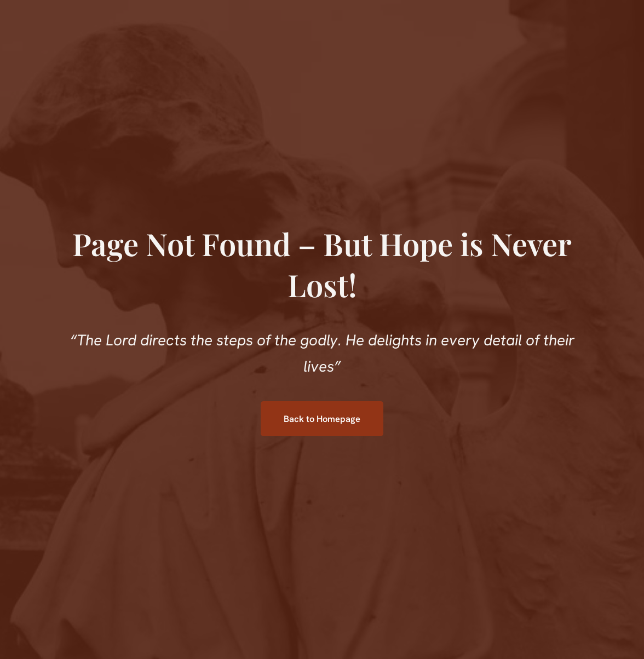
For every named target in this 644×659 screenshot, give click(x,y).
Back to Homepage (322, 419)
